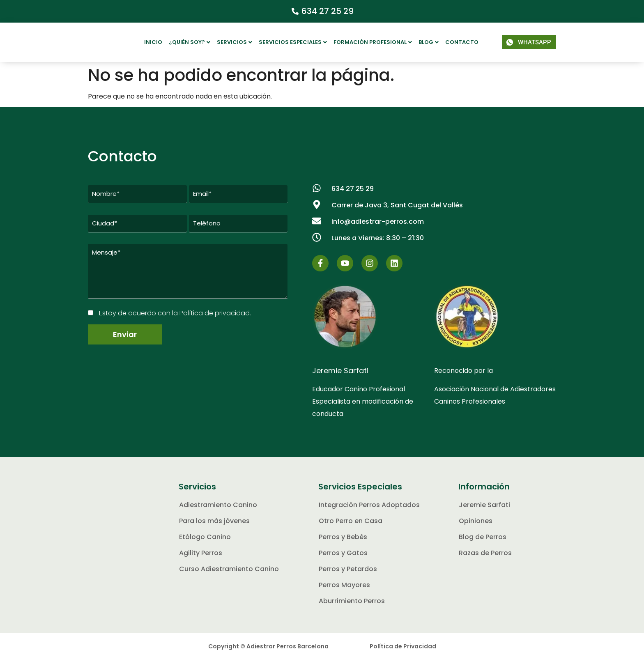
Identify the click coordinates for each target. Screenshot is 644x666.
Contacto (462, 42)
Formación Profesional (373, 42)
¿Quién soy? (190, 42)
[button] (190, 42)
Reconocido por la (463, 377)
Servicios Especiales (293, 42)
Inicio (153, 42)
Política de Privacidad (403, 653)
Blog (429, 42)
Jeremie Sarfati (340, 377)
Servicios (235, 42)
